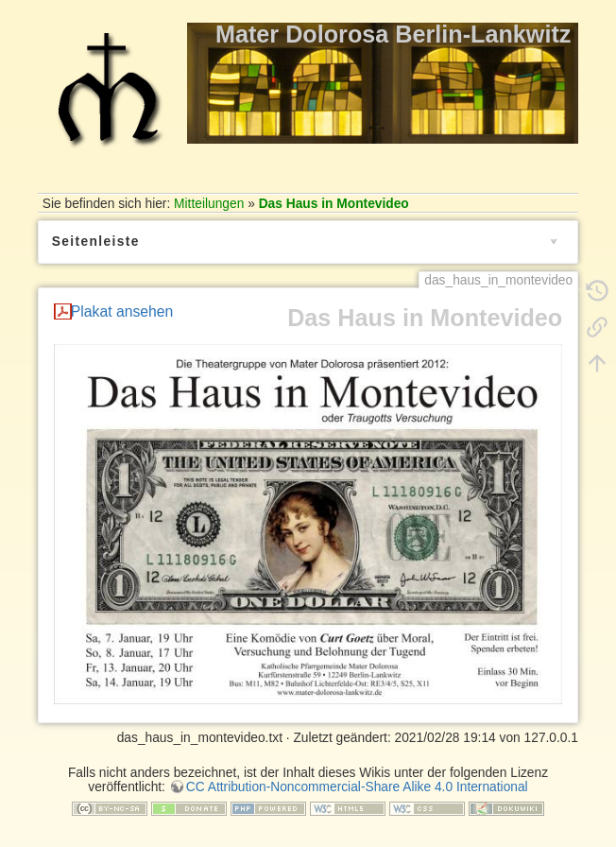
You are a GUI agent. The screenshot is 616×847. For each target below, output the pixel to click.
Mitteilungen (209, 204)
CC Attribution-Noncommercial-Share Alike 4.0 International (357, 787)
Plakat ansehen (122, 311)
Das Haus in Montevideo (334, 204)
